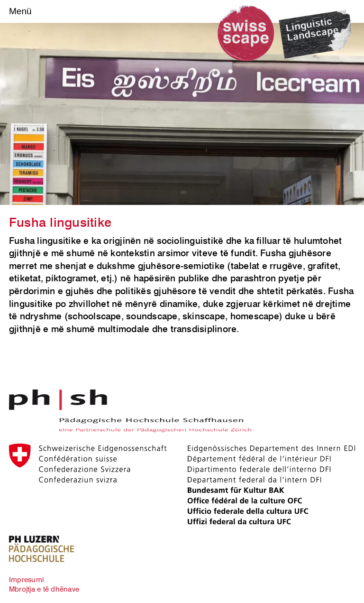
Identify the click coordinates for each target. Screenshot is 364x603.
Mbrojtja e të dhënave (44, 589)
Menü (20, 11)
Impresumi (26, 580)
